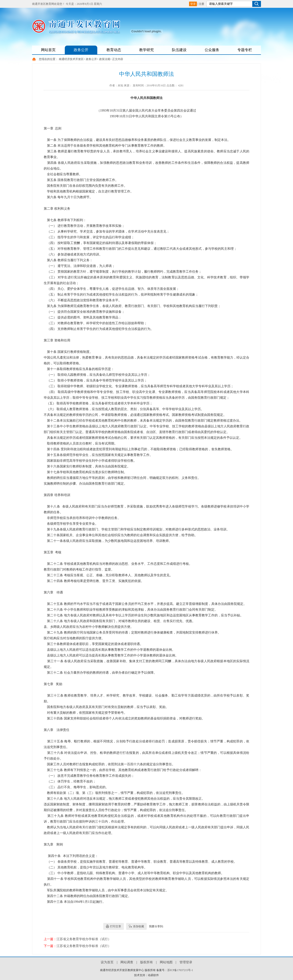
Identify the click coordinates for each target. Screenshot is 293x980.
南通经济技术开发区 (71, 59)
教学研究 (146, 50)
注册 (201, 4)
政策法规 (105, 59)
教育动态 (114, 50)
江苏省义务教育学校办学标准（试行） (84, 939)
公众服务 (212, 50)
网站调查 (127, 962)
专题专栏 (245, 50)
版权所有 (146, 962)
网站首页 (48, 50)
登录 (193, 4)
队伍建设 (179, 50)
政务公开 (81, 50)
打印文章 (116, 926)
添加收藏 (138, 926)
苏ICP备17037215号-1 (180, 970)
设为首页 (107, 962)
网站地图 (166, 962)
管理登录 (186, 962)
